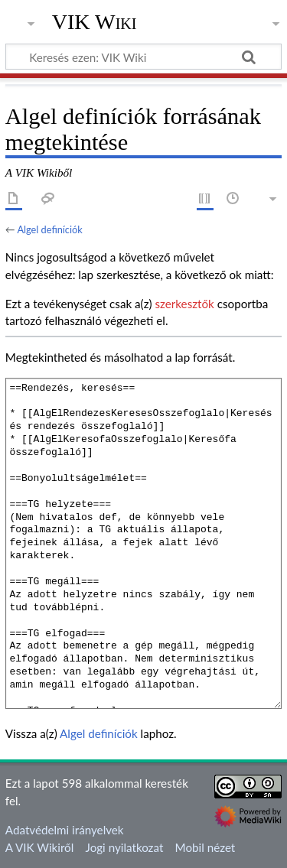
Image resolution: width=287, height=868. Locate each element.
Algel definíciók (49, 229)
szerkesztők (184, 304)
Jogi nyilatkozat (125, 847)
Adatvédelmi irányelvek (65, 830)
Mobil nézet (205, 847)
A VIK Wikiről (39, 847)
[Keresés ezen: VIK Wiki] (143, 57)
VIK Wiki (95, 22)
